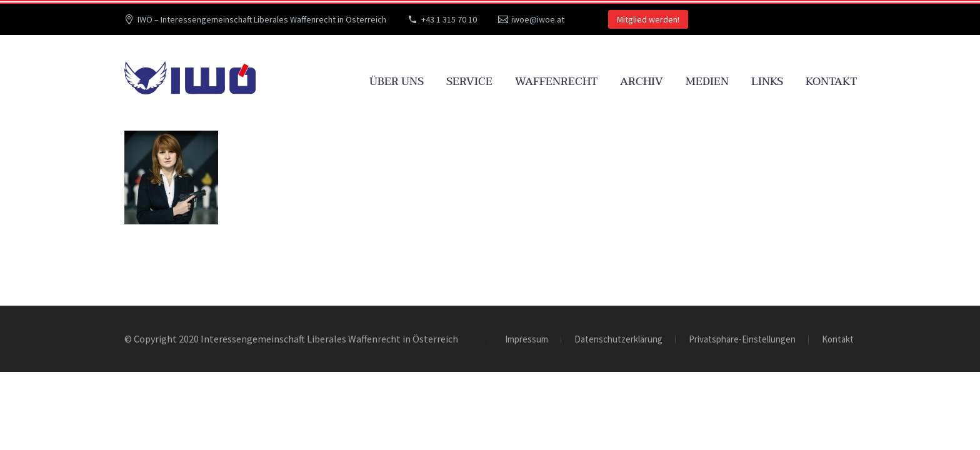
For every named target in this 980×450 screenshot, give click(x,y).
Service (469, 82)
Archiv (642, 82)
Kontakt (831, 82)
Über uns (397, 82)
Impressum (527, 340)
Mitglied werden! (648, 19)
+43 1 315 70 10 (449, 19)
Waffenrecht (556, 82)
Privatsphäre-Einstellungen (742, 340)
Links (767, 82)
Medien (707, 82)
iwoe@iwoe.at (538, 19)
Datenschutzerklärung (618, 340)
